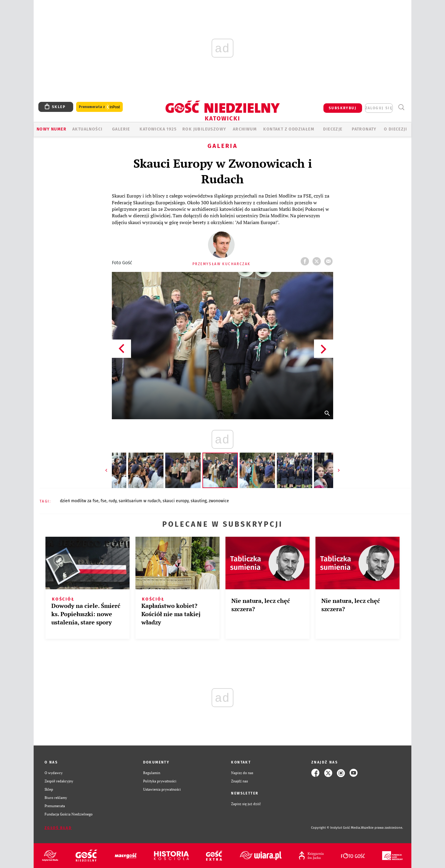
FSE (104, 501)
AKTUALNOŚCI (87, 129)
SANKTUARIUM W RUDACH (140, 501)
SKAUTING (199, 501)
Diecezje (333, 129)
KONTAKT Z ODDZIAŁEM (289, 129)
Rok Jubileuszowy (204, 129)
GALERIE (121, 129)
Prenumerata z (99, 107)
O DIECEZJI (395, 129)
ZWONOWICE (219, 501)
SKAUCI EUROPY (176, 501)
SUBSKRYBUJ (343, 108)
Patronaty (364, 129)
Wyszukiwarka (401, 107)
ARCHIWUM (245, 129)
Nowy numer (51, 129)
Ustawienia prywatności (162, 789)
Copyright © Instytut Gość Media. (336, 828)
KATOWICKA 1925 (158, 129)
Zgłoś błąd (58, 828)
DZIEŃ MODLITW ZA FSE (79, 501)
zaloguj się (379, 108)
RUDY (113, 501)
